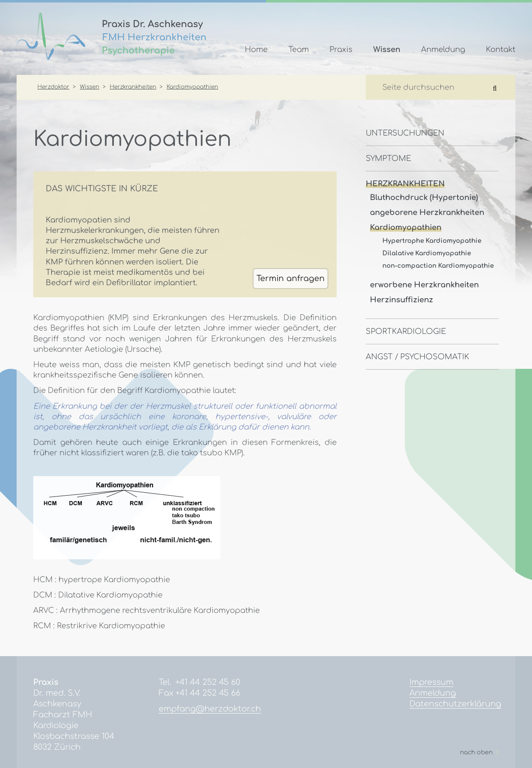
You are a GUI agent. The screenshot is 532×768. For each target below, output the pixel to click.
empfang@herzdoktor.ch (210, 709)
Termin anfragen (291, 278)
